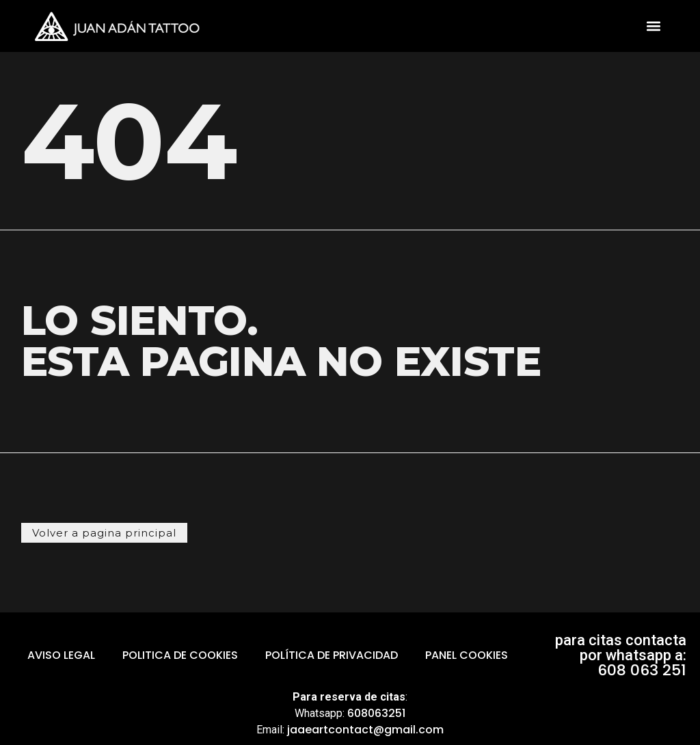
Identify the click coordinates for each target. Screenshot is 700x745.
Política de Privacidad (332, 655)
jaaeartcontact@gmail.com (365, 730)
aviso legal (61, 655)
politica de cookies (180, 655)
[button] (654, 26)
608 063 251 (642, 670)
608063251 (376, 713)
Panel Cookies (467, 655)
